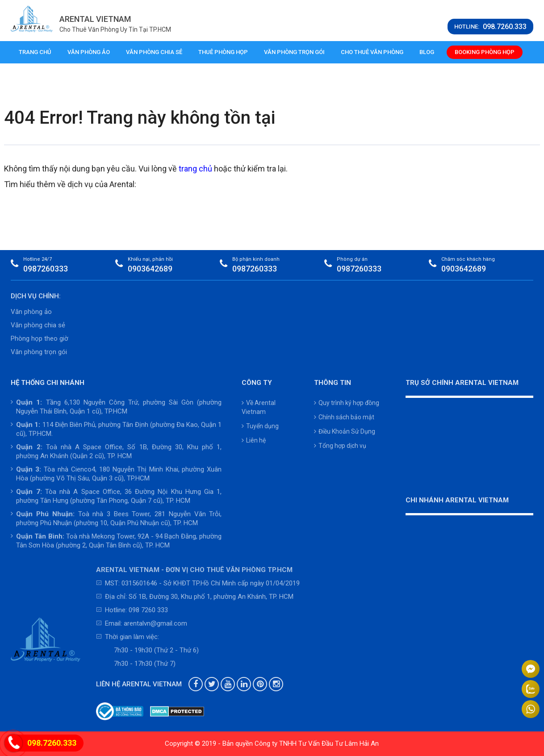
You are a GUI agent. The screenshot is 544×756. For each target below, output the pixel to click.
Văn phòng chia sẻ (154, 52)
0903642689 (150, 269)
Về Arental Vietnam (259, 407)
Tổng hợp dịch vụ (340, 446)
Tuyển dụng (260, 426)
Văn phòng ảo (89, 52)
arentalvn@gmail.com (155, 623)
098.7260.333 (52, 743)
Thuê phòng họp (223, 52)
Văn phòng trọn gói (294, 52)
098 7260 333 (148, 610)
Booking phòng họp (485, 52)
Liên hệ (254, 440)
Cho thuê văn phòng (372, 52)
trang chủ (195, 169)
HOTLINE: (490, 27)
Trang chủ (35, 52)
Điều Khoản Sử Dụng (345, 431)
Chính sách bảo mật (344, 417)
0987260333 (46, 269)
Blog (427, 52)
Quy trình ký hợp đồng (347, 403)
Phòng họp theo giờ (40, 338)
